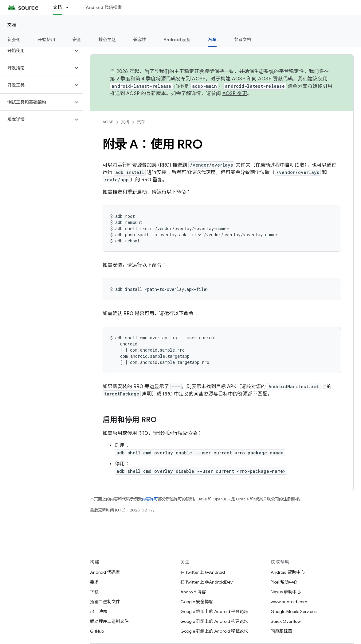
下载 (94, 592)
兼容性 (140, 40)
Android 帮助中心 (288, 572)
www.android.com (289, 602)
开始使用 (47, 40)
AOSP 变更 (235, 94)
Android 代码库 (105, 572)
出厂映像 (99, 611)
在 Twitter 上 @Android (203, 572)
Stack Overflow (286, 621)
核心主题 (107, 40)
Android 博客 (193, 592)
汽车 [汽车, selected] (212, 40)
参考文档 (243, 40)
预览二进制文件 (105, 602)
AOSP (108, 122)
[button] (36, 51)
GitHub (97, 631)
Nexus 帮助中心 (286, 592)
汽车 (141, 122)
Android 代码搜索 (104, 7)
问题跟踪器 (281, 631)
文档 (12, 25)
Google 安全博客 (197, 602)
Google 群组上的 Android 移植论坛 (214, 631)
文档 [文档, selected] (58, 7)
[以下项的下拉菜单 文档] (70, 7)
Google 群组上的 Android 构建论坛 (214, 621)
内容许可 (150, 499)
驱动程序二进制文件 (109, 621)
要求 (94, 582)
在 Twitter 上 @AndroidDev (206, 582)
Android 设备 (177, 40)
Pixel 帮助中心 (284, 582)
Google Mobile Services (294, 611)
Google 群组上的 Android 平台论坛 (214, 611)
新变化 (14, 40)
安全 (77, 40)
